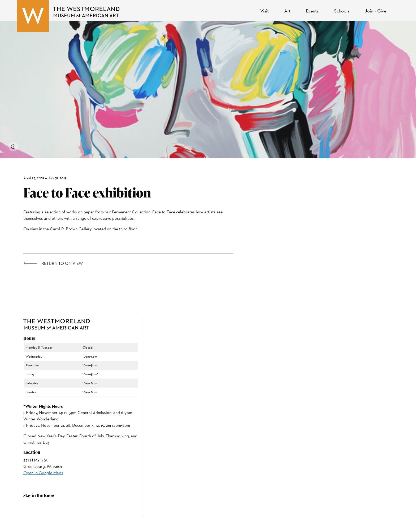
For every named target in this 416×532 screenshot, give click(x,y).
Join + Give (376, 11)
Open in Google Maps (43, 473)
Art (287, 11)
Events (312, 11)
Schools (342, 11)
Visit (265, 11)
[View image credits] (13, 147)
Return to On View (62, 263)
